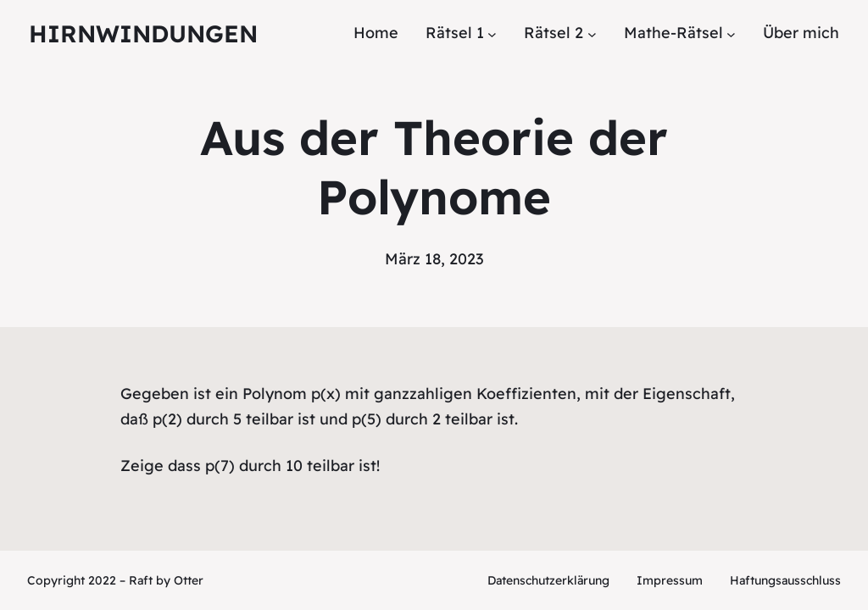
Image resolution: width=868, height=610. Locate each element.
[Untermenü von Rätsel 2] (592, 33)
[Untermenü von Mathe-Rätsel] (731, 33)
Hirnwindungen (143, 33)
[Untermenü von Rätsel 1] (492, 33)
